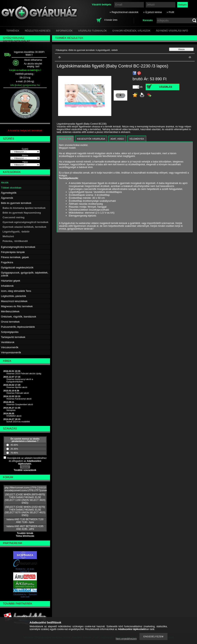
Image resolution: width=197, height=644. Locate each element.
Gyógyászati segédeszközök (17, 267)
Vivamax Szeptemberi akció (20, 404)
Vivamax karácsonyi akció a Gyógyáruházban (20, 380)
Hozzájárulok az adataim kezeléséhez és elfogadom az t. (27, 461)
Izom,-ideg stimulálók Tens (16, 291)
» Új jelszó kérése (153, 12)
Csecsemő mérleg (13, 217)
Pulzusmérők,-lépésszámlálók (18, 327)
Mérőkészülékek (10, 311)
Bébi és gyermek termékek (16, 203)
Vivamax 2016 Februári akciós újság (24, 373)
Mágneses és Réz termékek (17, 306)
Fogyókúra (7, 262)
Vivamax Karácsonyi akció (19, 399)
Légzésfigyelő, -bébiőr (16, 232)
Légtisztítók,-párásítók (13, 296)
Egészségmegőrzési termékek (18, 247)
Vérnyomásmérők (11, 352)
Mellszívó (8, 236)
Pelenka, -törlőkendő (15, 241)
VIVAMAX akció (14, 416)
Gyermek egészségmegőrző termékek (26, 222)
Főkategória (61, 50)
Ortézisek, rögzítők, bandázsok (19, 317)
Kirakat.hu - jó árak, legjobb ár (25, 570)
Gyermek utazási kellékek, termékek (24, 227)
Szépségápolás (10, 332)
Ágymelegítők (9, 193)
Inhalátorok (7, 286)
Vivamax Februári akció (18, 393)
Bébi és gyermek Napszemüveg (22, 213)
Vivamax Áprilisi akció (17, 387)
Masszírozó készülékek (14, 301)
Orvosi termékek (10, 322)
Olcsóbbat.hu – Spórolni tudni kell (25, 595)
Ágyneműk (7, 198)
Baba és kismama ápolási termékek (24, 208)
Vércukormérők (10, 347)
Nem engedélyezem (126, 639)
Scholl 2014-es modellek (18, 422)
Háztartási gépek (11, 281)
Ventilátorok (8, 342)
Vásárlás (166, 87)
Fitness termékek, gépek (15, 257)
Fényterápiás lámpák (13, 252)
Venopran (11, 410)
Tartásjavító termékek (13, 337)
